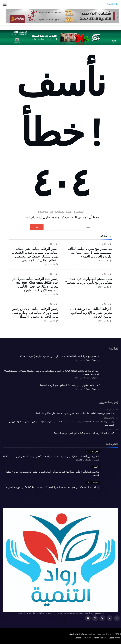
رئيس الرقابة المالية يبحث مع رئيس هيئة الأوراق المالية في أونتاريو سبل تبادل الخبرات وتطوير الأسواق (35, 313)
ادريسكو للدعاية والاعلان (78, 634)
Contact (78, 638)
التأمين (96, 467)
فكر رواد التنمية (92, 452)
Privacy (88, 638)
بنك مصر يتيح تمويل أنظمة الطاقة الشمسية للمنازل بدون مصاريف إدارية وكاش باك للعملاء (90, 253)
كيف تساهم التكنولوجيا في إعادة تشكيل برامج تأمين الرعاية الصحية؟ (89, 281)
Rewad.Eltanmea (93, 360)
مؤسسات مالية (92, 482)
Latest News (114, 638)
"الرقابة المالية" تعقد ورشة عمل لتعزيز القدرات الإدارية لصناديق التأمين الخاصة (91, 313)
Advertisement (100, 638)
